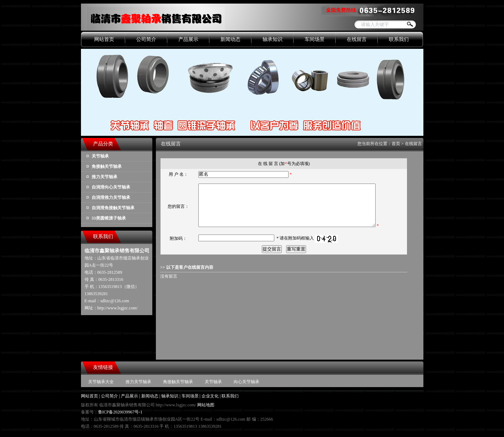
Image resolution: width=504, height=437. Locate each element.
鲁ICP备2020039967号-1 (120, 412)
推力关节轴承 (105, 177)
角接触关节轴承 (107, 166)
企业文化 (210, 396)
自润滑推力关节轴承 (111, 197)
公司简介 (146, 39)
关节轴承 (100, 156)
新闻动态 (230, 39)
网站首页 (104, 39)
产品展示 (188, 39)
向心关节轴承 (246, 382)
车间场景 (315, 39)
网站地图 (206, 405)
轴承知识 (273, 39)
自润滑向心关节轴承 (111, 187)
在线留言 (357, 39)
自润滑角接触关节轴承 (113, 208)
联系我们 (399, 39)
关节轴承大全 (101, 382)
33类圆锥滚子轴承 (109, 218)
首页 (396, 144)
